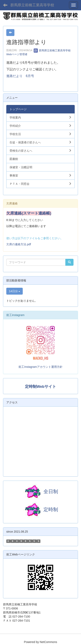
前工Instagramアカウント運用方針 (40, 367)
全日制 (51, 491)
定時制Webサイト (40, 387)
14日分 (15, 291)
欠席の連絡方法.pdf (19, 244)
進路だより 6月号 (20, 76)
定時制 (41, 509)
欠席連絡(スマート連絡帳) (29, 213)
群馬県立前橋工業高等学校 (32, 5)
